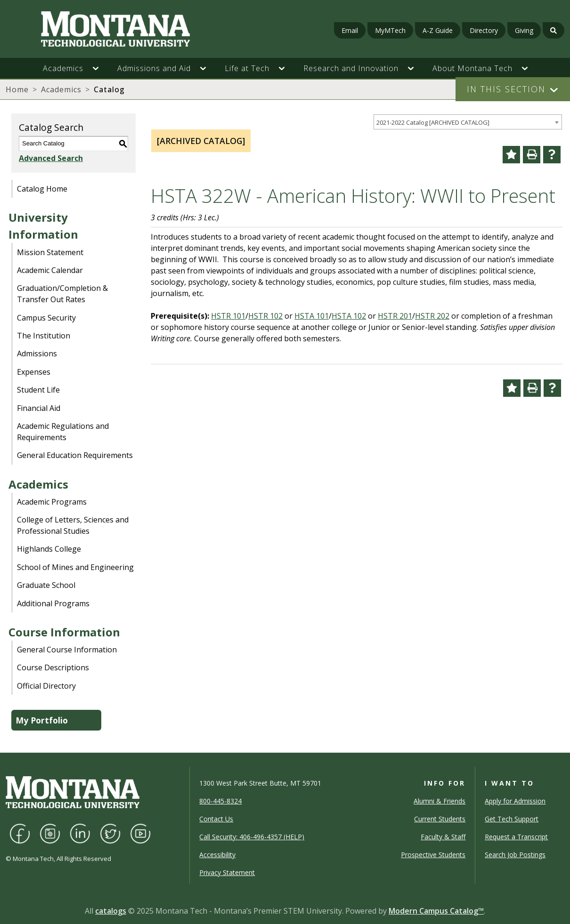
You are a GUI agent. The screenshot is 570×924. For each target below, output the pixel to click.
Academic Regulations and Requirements (63, 432)
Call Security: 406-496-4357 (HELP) (252, 837)
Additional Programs (53, 603)
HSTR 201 (395, 316)
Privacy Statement (227, 872)
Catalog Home (42, 189)
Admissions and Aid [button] (154, 68)
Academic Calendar (50, 270)
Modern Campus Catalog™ (436, 911)
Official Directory (46, 686)
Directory (484, 30)
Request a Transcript (516, 837)
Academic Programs (52, 502)
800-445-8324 (220, 801)
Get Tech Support (512, 819)
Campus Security (46, 318)
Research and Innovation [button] (351, 68)
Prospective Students (433, 855)
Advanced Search (51, 158)
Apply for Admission (515, 801)
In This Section (506, 89)
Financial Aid (39, 408)
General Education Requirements (75, 455)
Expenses (34, 372)
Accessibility (217, 855)
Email (350, 30)
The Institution (44, 336)
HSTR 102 (265, 316)
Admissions (37, 354)
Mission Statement (50, 252)
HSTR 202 (432, 316)
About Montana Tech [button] (472, 68)
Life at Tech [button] (247, 68)
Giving (524, 30)
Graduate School (46, 585)
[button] (100, 68)
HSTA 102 (349, 316)
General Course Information (67, 650)
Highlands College (49, 549)
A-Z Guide (438, 30)
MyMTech (390, 30)
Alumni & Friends (440, 801)
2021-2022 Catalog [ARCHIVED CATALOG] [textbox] (433, 122)
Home (17, 89)
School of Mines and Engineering (75, 567)
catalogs (111, 911)
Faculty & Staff (443, 837)
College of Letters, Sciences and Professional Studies (73, 525)
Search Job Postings (515, 855)
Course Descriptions (53, 667)
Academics (61, 89)
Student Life (38, 390)
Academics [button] (63, 68)
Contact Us (216, 819)
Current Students (440, 819)
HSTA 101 (312, 316)
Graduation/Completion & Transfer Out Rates (62, 294)
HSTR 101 (228, 316)
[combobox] (468, 122)
